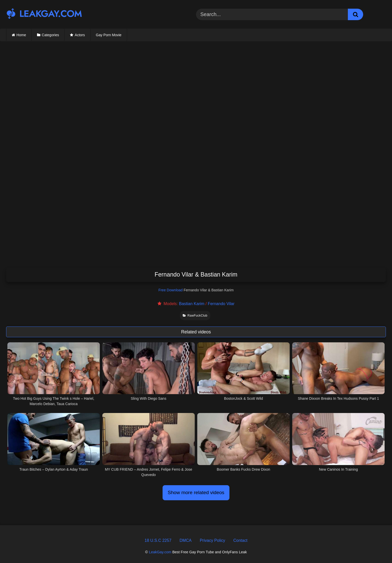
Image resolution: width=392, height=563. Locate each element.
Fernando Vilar (221, 304)
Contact (240, 540)
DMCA (186, 540)
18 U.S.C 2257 (158, 540)
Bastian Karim (192, 304)
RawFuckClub (195, 316)
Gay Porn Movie (109, 35)
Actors (80, 35)
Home (21, 35)
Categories (51, 35)
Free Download (171, 290)
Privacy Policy (213, 540)
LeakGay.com (160, 552)
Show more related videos (196, 492)
